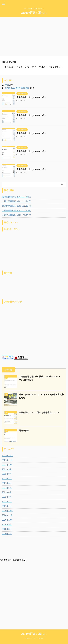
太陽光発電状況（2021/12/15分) (31, 97)
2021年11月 (7, 460)
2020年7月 (7, 534)
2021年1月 (7, 506)
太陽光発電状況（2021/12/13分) (31, 133)
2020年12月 (7, 511)
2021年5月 (7, 488)
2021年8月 (7, 474)
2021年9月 (7, 469)
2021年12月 (7, 456)
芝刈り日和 (24, 431)
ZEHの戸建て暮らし (34, 13)
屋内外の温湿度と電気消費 (17, 88)
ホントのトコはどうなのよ (34, 556)
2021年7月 (7, 479)
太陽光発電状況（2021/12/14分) (31, 115)
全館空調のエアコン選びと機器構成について (39, 413)
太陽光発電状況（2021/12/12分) (31, 151)
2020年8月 (7, 529)
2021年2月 (7, 502)
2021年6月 (7, 483)
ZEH (7, 85)
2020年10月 (7, 520)
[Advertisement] (34, 37)
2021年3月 (7, 497)
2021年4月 (7, 492)
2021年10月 (7, 465)
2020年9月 (7, 524)
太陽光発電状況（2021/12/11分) (31, 169)
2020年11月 (7, 515)
